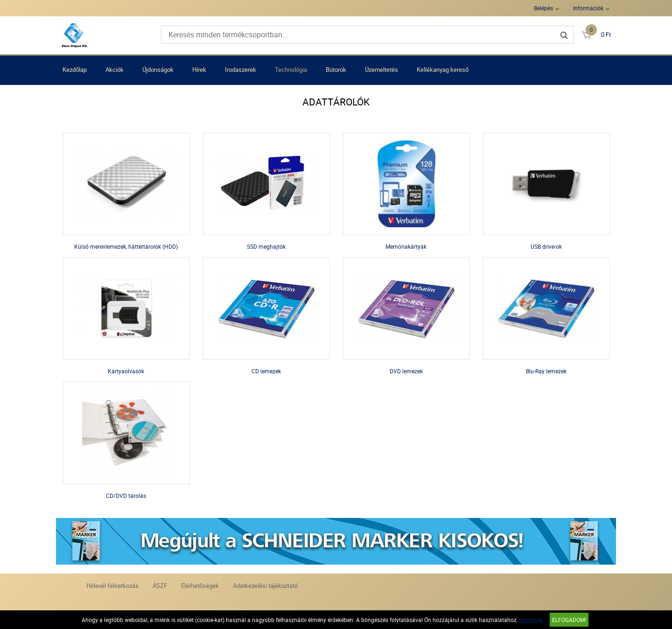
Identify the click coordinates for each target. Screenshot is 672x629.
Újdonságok (158, 70)
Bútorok (336, 70)
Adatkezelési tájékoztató (265, 586)
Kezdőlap (75, 70)
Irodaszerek (241, 70)
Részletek (531, 620)
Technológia (291, 70)
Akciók (115, 70)
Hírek (199, 70)
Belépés (543, 8)
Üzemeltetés (381, 70)
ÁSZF (160, 586)
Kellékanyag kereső (443, 70)
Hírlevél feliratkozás (112, 586)
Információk (588, 8)
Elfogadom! (569, 620)
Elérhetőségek (200, 586)
